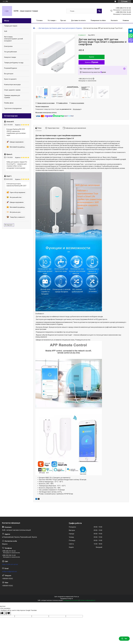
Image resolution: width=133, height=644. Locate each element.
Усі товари (51, 20)
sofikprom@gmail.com (10, 572)
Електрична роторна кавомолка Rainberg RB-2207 (16, 185)
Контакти (114, 20)
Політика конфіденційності (87, 600)
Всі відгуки (8, 225)
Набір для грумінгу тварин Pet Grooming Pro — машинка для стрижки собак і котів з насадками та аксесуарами (17, 165)
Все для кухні (9, 74)
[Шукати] (99, 11)
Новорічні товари (10, 57)
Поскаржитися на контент (71, 600)
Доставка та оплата (78, 20)
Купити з (92, 62)
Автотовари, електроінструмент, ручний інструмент (14, 39)
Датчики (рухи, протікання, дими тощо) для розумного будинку (60, 28)
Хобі (6, 31)
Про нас (63, 20)
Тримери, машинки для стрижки (12, 96)
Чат (124, 639)
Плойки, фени (9, 103)
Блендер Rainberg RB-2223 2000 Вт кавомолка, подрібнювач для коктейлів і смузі (16, 132)
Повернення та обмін (98, 20)
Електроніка (8, 46)
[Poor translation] (8, 613)
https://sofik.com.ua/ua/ (10, 564)
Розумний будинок (11, 68)
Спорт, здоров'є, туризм (12, 90)
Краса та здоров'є (10, 79)
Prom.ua (76, 597)
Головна (39, 20)
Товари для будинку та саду (14, 63)
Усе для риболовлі (10, 52)
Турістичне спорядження (13, 108)
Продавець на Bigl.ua (67, 599)
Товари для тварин (11, 26)
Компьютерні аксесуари (12, 85)
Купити (92, 57)
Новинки (126, 20)
